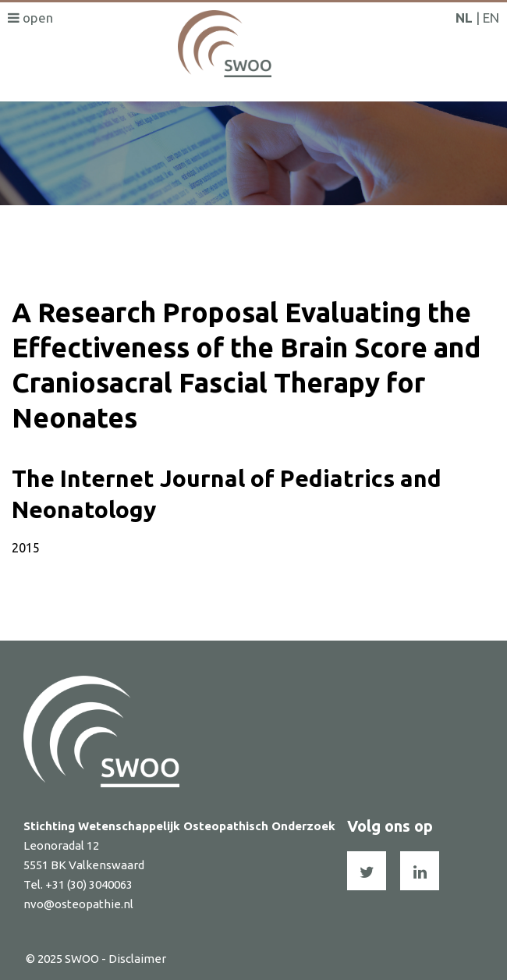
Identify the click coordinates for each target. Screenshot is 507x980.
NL (464, 18)
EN (491, 18)
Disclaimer (137, 959)
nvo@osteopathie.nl (78, 904)
